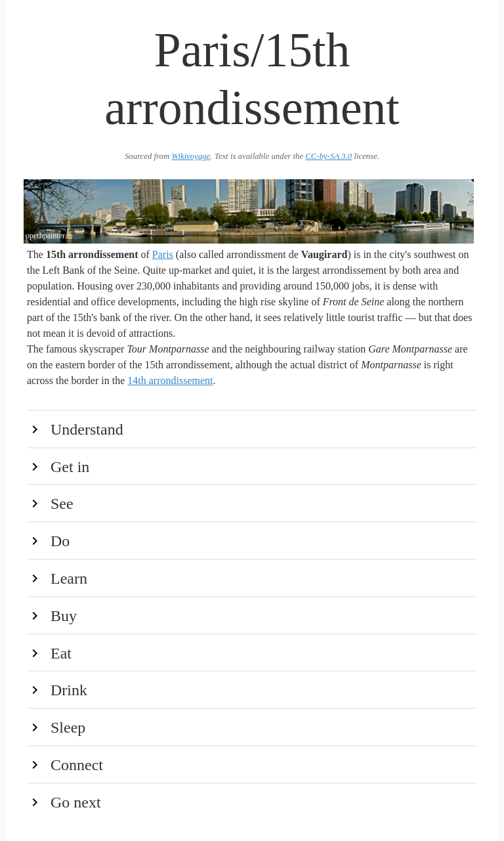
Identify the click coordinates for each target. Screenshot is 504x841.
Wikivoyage (191, 156)
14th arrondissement (170, 380)
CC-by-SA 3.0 (328, 156)
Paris (163, 254)
